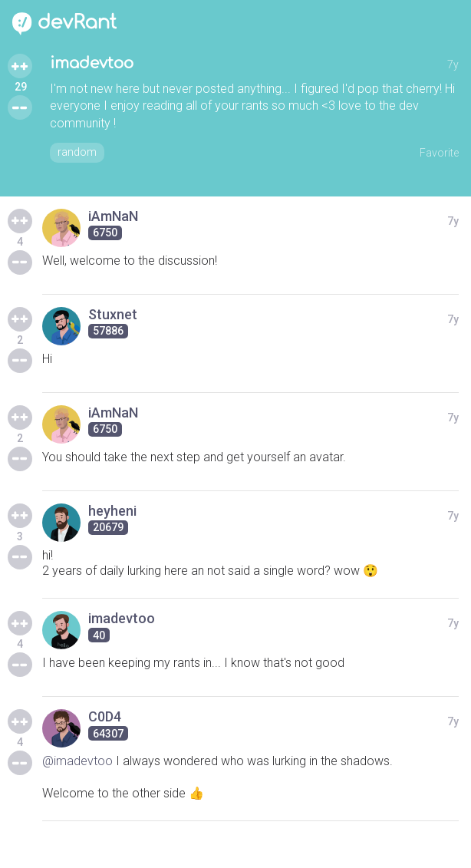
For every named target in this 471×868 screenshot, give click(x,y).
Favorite (439, 153)
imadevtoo (92, 63)
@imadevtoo (77, 761)
